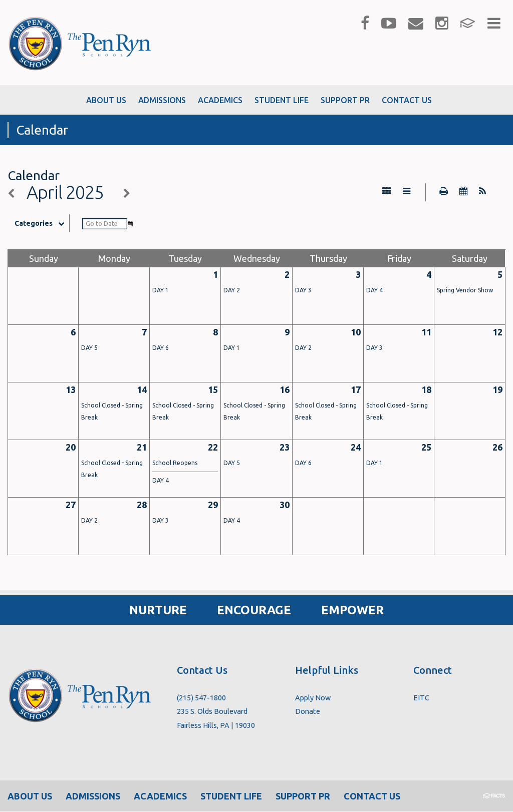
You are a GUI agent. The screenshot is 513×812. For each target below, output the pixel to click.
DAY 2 (232, 291)
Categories (42, 224)
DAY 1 (161, 291)
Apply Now (313, 698)
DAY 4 (374, 291)
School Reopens (175, 463)
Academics (160, 796)
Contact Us (372, 796)
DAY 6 (161, 348)
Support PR (303, 796)
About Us (30, 796)
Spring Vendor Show (465, 291)
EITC (421, 698)
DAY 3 (303, 291)
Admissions (93, 796)
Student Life (231, 796)
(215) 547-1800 (201, 698)
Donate (308, 712)
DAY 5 (89, 348)
